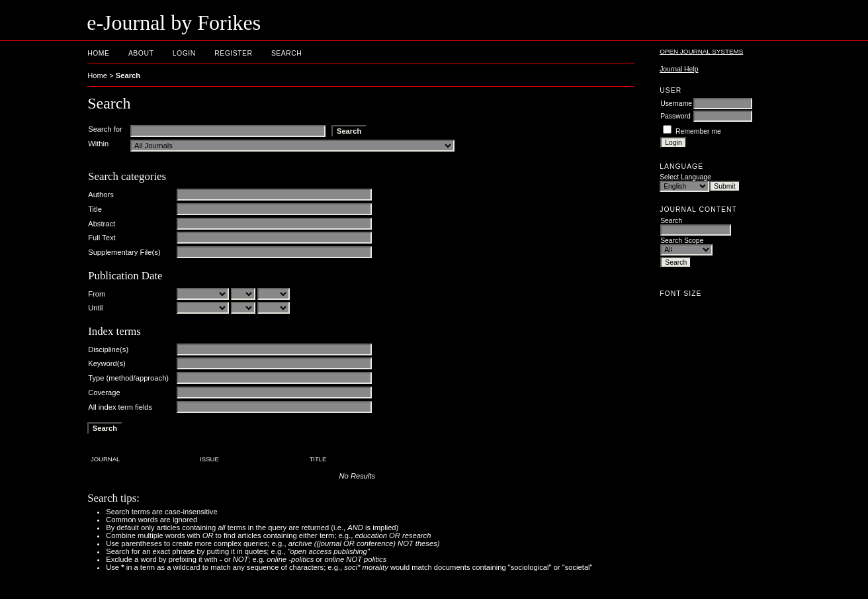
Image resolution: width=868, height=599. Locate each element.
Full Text (102, 238)
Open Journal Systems (701, 51)
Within (98, 144)
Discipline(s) (108, 349)
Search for (105, 129)
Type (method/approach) (128, 378)
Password (675, 116)
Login (184, 53)
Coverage (104, 392)
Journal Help (679, 69)
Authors (101, 195)
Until (95, 308)
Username (676, 104)
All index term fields (120, 407)
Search (286, 53)
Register (233, 53)
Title (95, 209)
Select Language (685, 177)
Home (98, 53)
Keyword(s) (107, 363)
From (97, 294)
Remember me (698, 131)
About (141, 53)
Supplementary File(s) (124, 252)
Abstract (102, 224)
